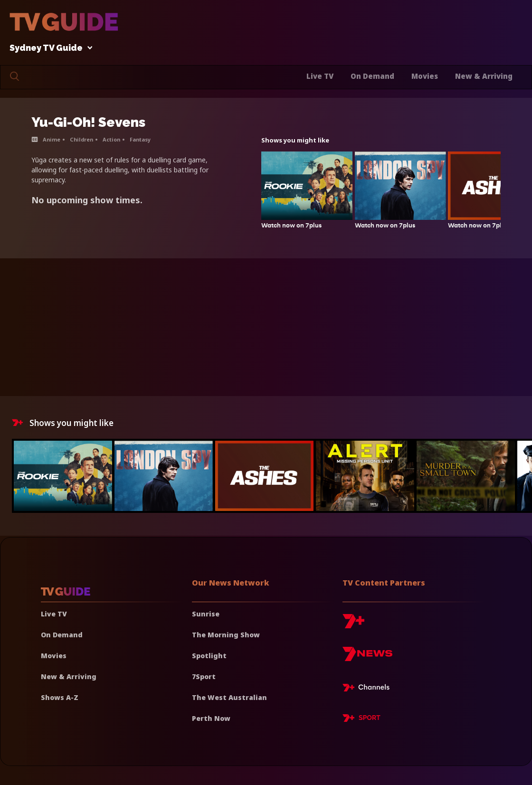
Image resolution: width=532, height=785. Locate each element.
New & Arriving (484, 76)
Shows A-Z (60, 697)
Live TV (320, 76)
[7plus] (353, 625)
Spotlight (209, 656)
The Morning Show (226, 635)
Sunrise (206, 614)
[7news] (367, 657)
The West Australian (229, 697)
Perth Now (211, 718)
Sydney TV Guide (48, 48)
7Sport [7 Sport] (204, 676)
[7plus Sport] (361, 719)
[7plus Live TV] (369, 689)
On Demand (372, 76)
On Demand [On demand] (62, 635)
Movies (425, 76)
